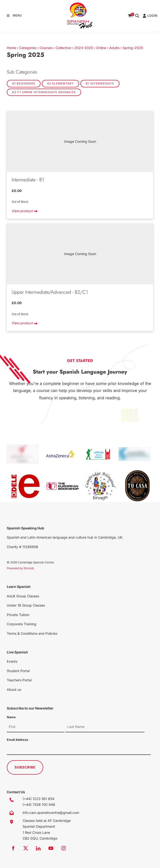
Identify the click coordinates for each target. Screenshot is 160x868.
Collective (63, 48)
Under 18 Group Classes (26, 605)
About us (14, 689)
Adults (114, 48)
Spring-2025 (133, 48)
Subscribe (25, 767)
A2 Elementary (60, 83)
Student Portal (18, 671)
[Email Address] (79, 750)
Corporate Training (22, 624)
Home (11, 48)
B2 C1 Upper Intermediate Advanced (44, 92)
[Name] (36, 727)
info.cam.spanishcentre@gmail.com (51, 813)
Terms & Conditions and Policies (32, 633)
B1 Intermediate (100, 83)
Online (101, 48)
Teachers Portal (19, 680)
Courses (46, 48)
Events (12, 661)
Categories (28, 48)
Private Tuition (18, 615)
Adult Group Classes (23, 596)
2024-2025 (84, 48)
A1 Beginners (24, 83)
